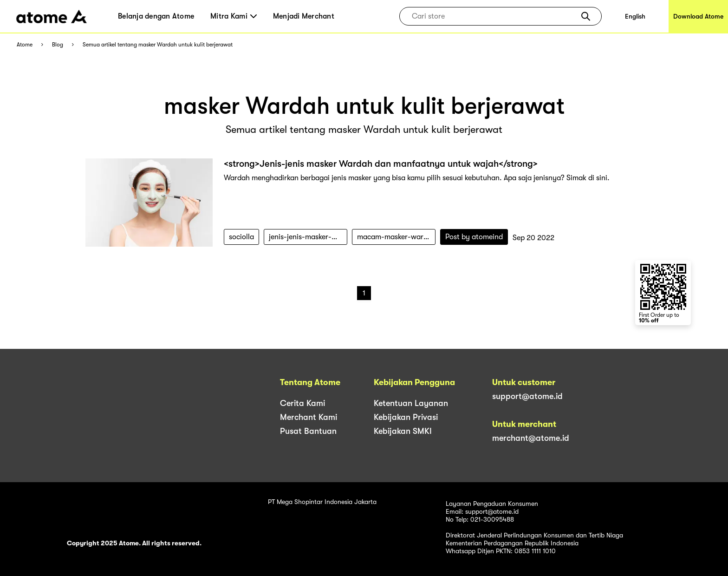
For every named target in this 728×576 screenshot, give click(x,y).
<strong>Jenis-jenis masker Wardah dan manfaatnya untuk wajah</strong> (381, 164)
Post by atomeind (474, 237)
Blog (58, 45)
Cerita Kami (302, 403)
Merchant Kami (309, 417)
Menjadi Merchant (304, 16)
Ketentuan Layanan (411, 403)
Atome (25, 45)
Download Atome (698, 16)
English (635, 16)
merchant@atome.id (531, 438)
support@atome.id (527, 396)
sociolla (241, 237)
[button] (586, 16)
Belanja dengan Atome (156, 16)
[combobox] (494, 16)
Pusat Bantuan (308, 431)
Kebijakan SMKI (403, 431)
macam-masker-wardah (396, 237)
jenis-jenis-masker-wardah (308, 237)
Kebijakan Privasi (406, 417)
